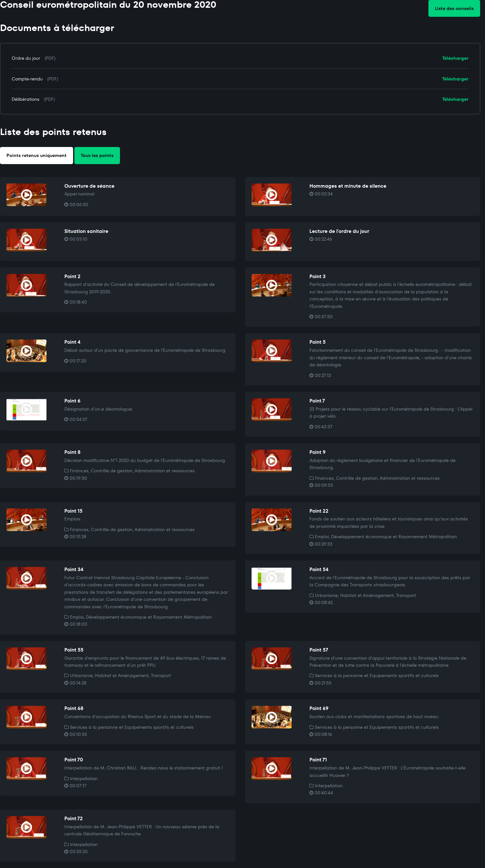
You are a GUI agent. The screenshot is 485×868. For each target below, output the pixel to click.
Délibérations (26, 99)
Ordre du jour (26, 58)
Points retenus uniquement (37, 155)
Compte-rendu (27, 79)
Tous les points (97, 155)
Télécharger (455, 58)
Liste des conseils (454, 8)
